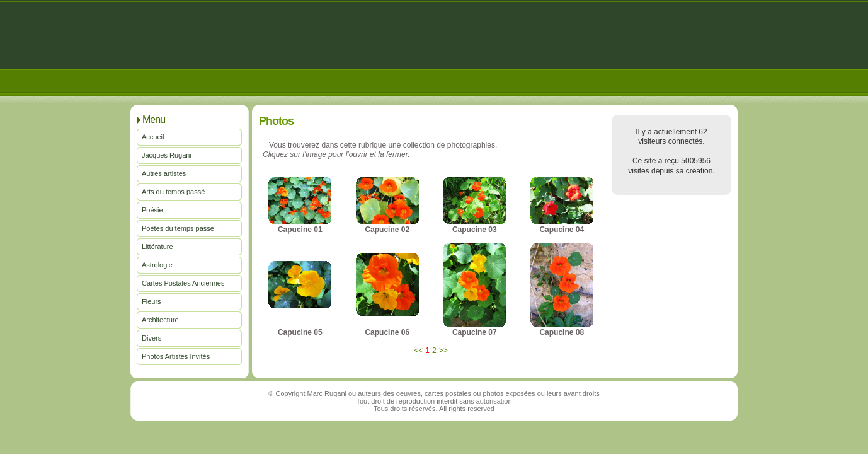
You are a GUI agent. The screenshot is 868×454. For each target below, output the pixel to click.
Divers (151, 338)
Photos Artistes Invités (176, 356)
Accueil (153, 137)
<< (418, 351)
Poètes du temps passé (178, 228)
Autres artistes (164, 173)
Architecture (160, 320)
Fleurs (151, 301)
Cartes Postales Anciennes (183, 283)
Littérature (157, 247)
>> (443, 351)
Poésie (152, 210)
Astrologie (157, 265)
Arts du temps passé (173, 192)
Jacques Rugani (167, 155)
